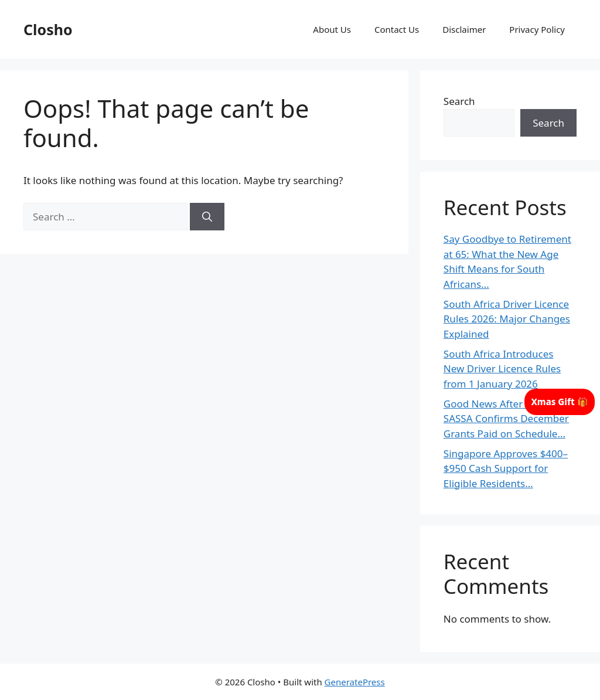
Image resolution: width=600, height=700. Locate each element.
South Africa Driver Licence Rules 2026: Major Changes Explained (507, 319)
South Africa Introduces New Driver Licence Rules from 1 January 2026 (502, 369)
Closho (48, 29)
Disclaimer (464, 29)
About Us (332, 29)
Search (459, 101)
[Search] (207, 217)
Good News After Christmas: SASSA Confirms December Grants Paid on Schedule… (509, 419)
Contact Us (397, 29)
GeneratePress (355, 682)
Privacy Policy (537, 29)
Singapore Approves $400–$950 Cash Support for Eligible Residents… (506, 468)
